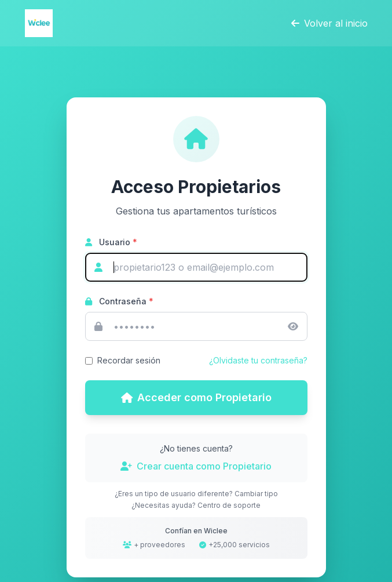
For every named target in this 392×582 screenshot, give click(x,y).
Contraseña (119, 301)
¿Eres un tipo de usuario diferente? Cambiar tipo (196, 494)
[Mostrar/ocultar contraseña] (293, 326)
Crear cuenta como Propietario (196, 466)
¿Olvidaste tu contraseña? (258, 360)
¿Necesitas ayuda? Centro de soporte (196, 505)
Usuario (111, 242)
